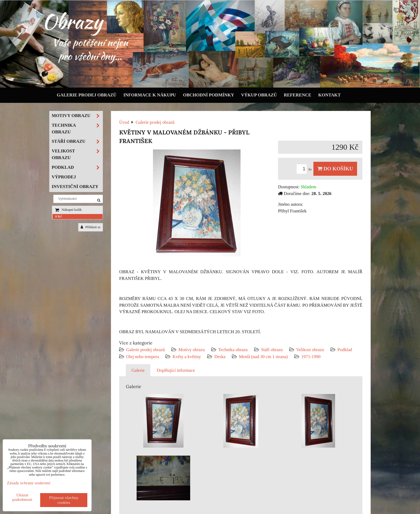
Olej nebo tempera (143, 357)
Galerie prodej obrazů (87, 95)
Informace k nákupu (150, 95)
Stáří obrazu (272, 350)
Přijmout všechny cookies (64, 500)
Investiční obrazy (75, 187)
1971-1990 (311, 357)
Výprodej (64, 177)
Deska (220, 357)
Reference (298, 95)
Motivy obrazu (192, 350)
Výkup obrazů (259, 95)
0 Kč (59, 216)
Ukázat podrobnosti (22, 497)
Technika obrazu (233, 350)
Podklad (345, 350)
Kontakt (329, 95)
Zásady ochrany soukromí (29, 483)
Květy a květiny (187, 357)
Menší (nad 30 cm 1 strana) (264, 357)
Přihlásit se (91, 227)
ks (305, 169)
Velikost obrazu (310, 350)
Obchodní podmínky (209, 95)
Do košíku (335, 169)
